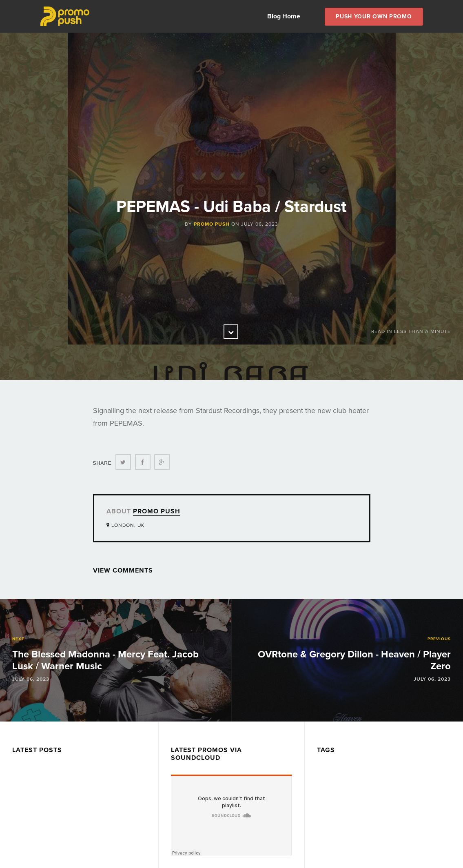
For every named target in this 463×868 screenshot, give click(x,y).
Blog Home (284, 16)
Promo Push (212, 224)
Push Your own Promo (374, 17)
